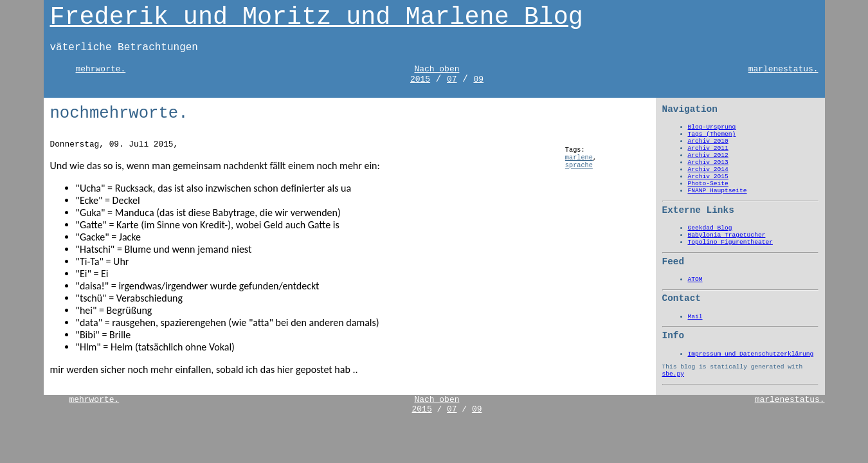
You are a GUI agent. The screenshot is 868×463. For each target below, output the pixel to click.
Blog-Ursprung (712, 127)
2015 (420, 79)
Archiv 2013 (708, 162)
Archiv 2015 (708, 177)
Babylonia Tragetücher (727, 235)
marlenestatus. (783, 69)
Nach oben (437, 69)
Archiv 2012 (708, 155)
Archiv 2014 (708, 169)
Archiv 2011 (708, 148)
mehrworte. (101, 69)
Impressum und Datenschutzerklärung (751, 354)
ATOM (695, 279)
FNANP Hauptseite (718, 191)
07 (452, 79)
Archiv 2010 (708, 141)
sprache (579, 165)
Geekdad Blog (710, 228)
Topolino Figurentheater (730, 242)
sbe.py (674, 374)
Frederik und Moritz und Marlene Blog (317, 17)
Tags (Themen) (712, 134)
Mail (695, 317)
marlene (579, 158)
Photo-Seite (708, 184)
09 (478, 79)
